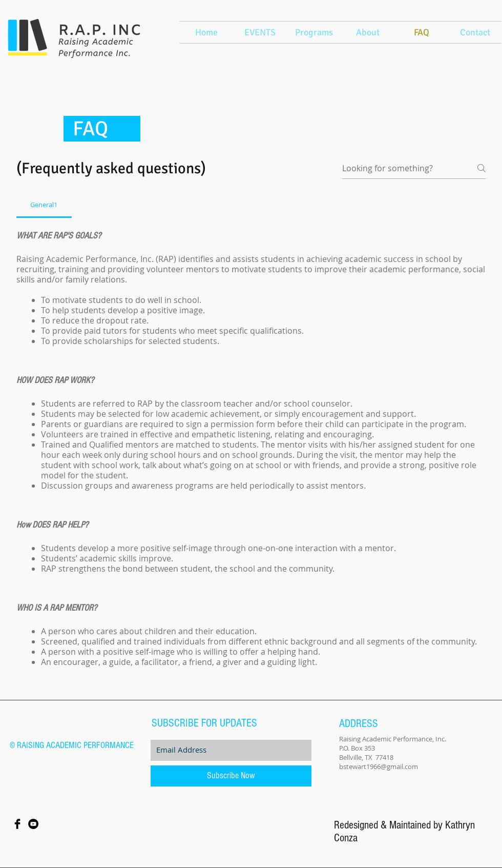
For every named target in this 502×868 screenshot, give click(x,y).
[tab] (44, 205)
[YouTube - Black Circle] (33, 824)
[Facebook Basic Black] (17, 824)
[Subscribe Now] (231, 776)
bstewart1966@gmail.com (379, 766)
